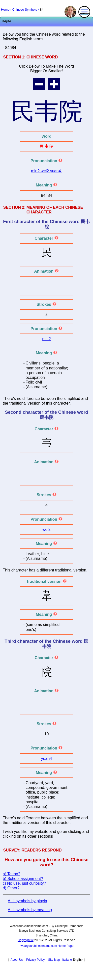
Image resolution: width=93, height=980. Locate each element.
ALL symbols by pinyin (27, 901)
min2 (36, 171)
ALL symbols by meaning (30, 910)
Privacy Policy (36, 960)
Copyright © (26, 940)
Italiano (67, 960)
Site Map (54, 960)
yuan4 (56, 171)
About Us (16, 960)
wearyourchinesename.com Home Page (47, 946)
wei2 (45, 171)
